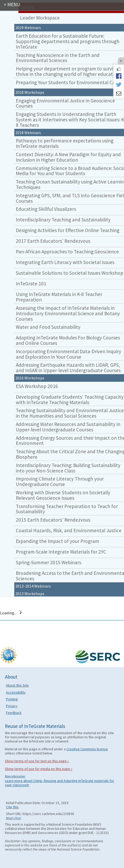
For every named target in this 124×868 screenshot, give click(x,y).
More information (15, 776)
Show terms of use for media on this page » (39, 769)
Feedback (14, 713)
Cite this (12, 807)
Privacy (12, 706)
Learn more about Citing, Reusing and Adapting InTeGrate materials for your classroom (60, 783)
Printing (12, 699)
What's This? (14, 818)
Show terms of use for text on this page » (37, 761)
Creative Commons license (87, 749)
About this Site (17, 685)
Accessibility (16, 692)
